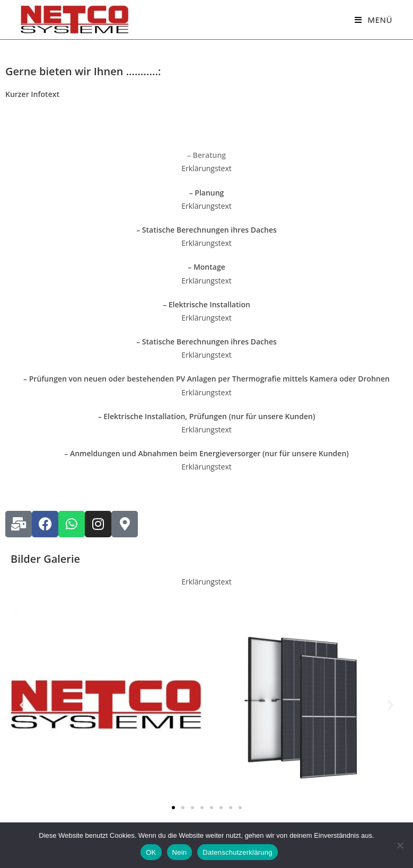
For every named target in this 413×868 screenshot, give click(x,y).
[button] (23, 705)
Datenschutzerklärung (237, 852)
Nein (180, 852)
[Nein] (400, 845)
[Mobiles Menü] (374, 20)
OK (151, 852)
